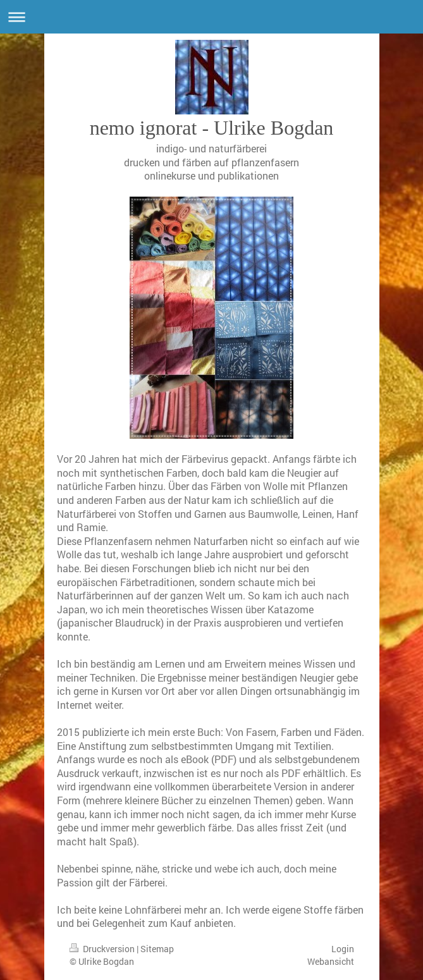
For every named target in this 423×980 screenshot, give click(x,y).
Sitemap (157, 949)
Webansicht (331, 961)
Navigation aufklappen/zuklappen (212, 17)
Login (343, 949)
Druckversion (103, 949)
